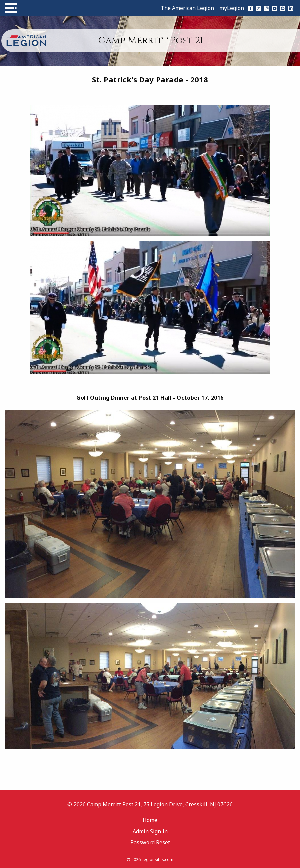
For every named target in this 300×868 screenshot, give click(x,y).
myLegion (232, 8)
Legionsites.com (158, 859)
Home (150, 820)
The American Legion (187, 8)
